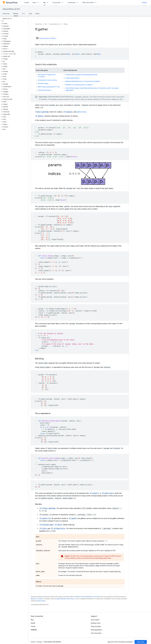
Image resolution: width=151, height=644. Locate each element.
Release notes (96, 623)
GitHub (144, 3)
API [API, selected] (44, 3)
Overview (6, 14)
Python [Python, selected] (16, 14)
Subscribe (141, 642)
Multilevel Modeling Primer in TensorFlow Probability (83, 81)
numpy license (41, 601)
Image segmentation (72, 78)
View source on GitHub (46, 38)
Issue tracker (95, 620)
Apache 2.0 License (37, 599)
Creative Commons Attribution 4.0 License (88, 597)
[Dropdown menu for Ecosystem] (63, 3)
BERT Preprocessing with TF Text (49, 87)
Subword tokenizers (45, 90)
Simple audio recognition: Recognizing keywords (81, 75)
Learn (34, 3)
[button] (14, 21)
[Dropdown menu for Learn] (39, 3)
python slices (81, 112)
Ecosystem (57, 3)
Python (66, 24)
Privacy (39, 642)
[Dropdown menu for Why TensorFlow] (96, 3)
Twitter (33, 626)
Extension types (43, 83)
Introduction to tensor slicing (47, 80)
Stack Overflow (96, 626)
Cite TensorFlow (96, 633)
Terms (33, 642)
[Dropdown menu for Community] (78, 3)
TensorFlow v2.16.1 (11, 9)
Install (27, 3)
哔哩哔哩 (34, 630)
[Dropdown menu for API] (48, 3)
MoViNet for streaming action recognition (79, 85)
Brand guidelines (96, 630)
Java (30, 14)
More (38, 14)
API (46, 24)
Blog (32, 620)
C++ (23, 14)
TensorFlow (39, 24)
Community (72, 3)
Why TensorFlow (88, 3)
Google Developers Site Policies (65, 599)
